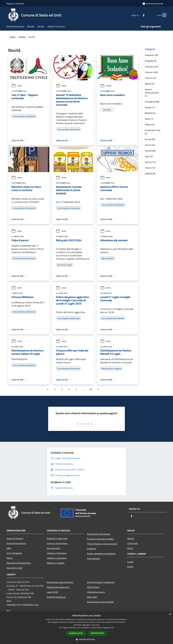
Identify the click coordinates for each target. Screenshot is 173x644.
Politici (10, 558)
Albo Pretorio (93, 587)
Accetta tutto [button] (76, 633)
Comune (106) (151, 72)
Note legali (92, 597)
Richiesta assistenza (56, 597)
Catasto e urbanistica (57, 558)
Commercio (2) (151, 67)
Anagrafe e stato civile (57, 538)
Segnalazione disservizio (58, 587)
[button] (86, 639)
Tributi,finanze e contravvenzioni (102, 544)
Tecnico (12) (150, 162)
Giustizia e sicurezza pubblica (101, 539)
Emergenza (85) (152, 102)
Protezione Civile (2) (153, 132)
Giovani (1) (150, 107)
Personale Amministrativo (19, 563)
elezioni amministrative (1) (152, 93)
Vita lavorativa (54, 548)
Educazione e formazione (99, 534)
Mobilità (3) (150, 113)
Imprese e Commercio (57, 553)
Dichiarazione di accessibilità (100, 602)
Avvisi (17, 86)
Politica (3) (150, 125)
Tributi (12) (150, 168)
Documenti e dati (14, 568)
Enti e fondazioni (14, 553)
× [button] (170, 614)
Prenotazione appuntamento (60, 582)
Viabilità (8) (150, 173)
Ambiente (92, 549)
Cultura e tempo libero (57, 543)
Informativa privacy (96, 592)
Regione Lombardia (15, 4)
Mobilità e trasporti (56, 563)
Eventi (130, 567)
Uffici (9, 548)
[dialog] (86, 628)
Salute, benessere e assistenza (101, 554)
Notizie (106, 86)
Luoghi (130, 562)
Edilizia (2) (150, 84)
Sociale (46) (150, 151)
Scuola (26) (150, 139)
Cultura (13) (150, 78)
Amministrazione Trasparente (101, 582)
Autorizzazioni (94, 558)
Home (13, 37)
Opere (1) (149, 119)
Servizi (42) (150, 145)
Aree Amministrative (16, 543)
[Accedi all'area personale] (153, 4)
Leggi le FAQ (52, 592)
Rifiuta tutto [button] (97, 633)
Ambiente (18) (151, 55)
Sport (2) (149, 156)
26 (91, 389)
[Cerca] (163, 15)
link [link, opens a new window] (113, 628)
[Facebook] (139, 15)
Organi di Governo (15, 538)
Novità (22, 37)
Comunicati (133, 543)
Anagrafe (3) (150, 61)
